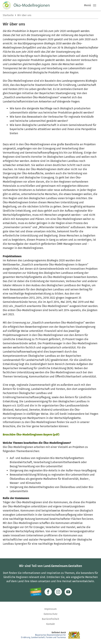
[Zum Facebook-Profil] (48, 592)
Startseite (8, 15)
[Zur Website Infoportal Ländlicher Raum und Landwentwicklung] (35, 592)
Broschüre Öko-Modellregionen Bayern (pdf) (31, 435)
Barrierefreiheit (50, 619)
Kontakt (50, 624)
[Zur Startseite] (26, 5)
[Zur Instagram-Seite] (58, 592)
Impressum (50, 609)
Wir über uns (24, 15)
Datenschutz (50, 614)
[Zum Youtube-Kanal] (68, 592)
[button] (95, 5)
